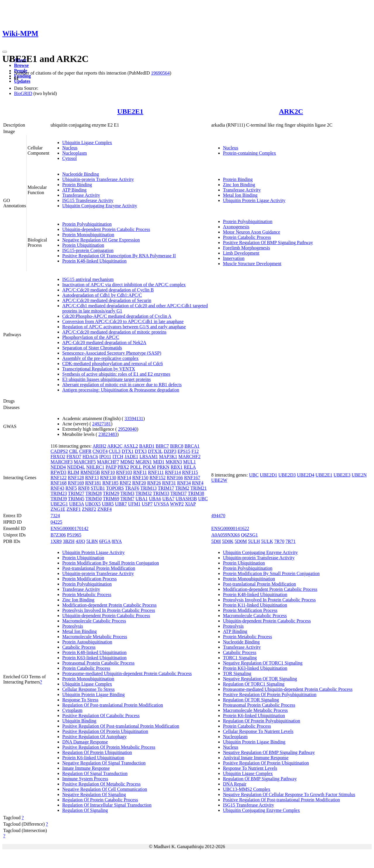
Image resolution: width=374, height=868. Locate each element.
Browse (21, 65)
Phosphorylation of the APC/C (91, 337)
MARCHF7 (108, 462)
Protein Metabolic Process (87, 595)
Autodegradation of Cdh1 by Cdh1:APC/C (102, 295)
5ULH (254, 541)
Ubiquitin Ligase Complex (87, 143)
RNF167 (192, 478)
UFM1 (134, 504)
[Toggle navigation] (5, 52)
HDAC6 (90, 457)
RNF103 (124, 472)
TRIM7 (127, 499)
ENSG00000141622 (230, 528)
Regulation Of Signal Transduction (95, 773)
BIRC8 (177, 446)
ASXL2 (131, 446)
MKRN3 (174, 462)
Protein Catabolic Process (247, 237)
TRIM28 (93, 493)
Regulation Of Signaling (85, 810)
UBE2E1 (130, 111)
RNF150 (140, 478)
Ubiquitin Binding (79, 721)
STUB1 (98, 488)
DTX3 (141, 451)
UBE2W (219, 480)
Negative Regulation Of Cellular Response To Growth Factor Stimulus (289, 794)
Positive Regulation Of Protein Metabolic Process (109, 747)
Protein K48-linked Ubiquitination (94, 261)
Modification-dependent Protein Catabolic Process (109, 605)
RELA (190, 467)
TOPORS (115, 488)
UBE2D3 (287, 475)
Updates (22, 81)
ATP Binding (74, 190)
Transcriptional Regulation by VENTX (99, 369)
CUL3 (115, 451)
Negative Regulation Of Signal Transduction (104, 763)
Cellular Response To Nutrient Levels (258, 731)
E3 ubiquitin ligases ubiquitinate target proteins (107, 379)
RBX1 (177, 467)
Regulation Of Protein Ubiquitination (97, 752)
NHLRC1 (95, 467)
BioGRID (23, 93)
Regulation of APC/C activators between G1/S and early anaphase (124, 327)
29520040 (127, 429)
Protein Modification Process (90, 579)
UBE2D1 (269, 475)
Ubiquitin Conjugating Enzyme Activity (100, 206)
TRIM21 (198, 488)
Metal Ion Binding (240, 195)
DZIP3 (170, 451)
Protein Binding (77, 185)
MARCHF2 (190, 457)
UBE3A (76, 504)
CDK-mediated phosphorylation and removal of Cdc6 (112, 364)
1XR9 (56, 541)
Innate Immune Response (86, 768)
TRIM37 (179, 493)
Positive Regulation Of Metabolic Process (101, 784)
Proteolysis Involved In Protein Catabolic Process (109, 610)
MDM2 (127, 462)
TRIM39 (59, 499)
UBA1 (142, 499)
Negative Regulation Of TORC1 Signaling (263, 663)
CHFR (85, 451)
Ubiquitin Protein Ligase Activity (254, 200)
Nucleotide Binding (81, 174)
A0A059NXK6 (226, 535)
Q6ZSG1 (250, 535)
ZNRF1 (74, 509)
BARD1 (147, 446)
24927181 (102, 424)
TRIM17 (166, 488)
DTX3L (155, 451)
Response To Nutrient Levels (250, 768)
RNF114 (173, 472)
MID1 (159, 462)
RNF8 (84, 488)
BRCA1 (192, 446)
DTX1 (128, 451)
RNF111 (156, 472)
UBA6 (155, 499)
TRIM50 (93, 499)
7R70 (279, 541)
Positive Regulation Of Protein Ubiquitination (105, 731)
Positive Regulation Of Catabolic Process (101, 716)
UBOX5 (93, 504)
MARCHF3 (62, 462)
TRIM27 (76, 493)
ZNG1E (58, 509)
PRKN (163, 467)
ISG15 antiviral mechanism (88, 279)
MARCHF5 (85, 462)
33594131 (134, 419)
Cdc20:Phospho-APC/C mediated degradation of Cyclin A (117, 316)
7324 (55, 516)
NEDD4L (76, 467)
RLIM (73, 472)
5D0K (228, 541)
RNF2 (125, 483)
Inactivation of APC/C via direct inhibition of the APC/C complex (124, 285)
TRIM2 (182, 488)
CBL (73, 451)
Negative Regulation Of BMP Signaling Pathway (269, 752)
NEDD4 (58, 467)
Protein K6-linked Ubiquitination (93, 758)
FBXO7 (74, 457)
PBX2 (123, 467)
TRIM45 (76, 499)
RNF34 (184, 483)
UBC (203, 499)
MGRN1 (144, 462)
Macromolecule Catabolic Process (94, 621)
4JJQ (80, 541)
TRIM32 (143, 493)
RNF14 (124, 478)
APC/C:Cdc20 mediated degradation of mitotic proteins (114, 332)
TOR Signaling (237, 673)
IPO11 (105, 457)
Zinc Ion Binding (239, 185)
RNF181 (93, 483)
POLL (136, 467)
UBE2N (359, 475)
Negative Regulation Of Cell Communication (105, 789)
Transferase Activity (81, 195)
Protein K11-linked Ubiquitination (255, 605)
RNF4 (198, 483)
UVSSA (161, 504)
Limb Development (241, 253)
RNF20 (139, 483)
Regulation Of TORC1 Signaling (254, 684)
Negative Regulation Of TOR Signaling (260, 679)
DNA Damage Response (85, 742)
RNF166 (175, 478)
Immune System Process (85, 779)
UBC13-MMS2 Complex (247, 789)
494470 (218, 516)
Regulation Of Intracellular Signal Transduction (107, 805)
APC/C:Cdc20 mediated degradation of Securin (107, 300)
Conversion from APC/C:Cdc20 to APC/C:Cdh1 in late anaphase (123, 321)
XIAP (190, 504)
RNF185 (110, 483)
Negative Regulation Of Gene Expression (101, 240)
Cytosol (70, 158)
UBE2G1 (59, 504)
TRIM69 (111, 499)
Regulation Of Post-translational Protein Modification (113, 705)
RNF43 (57, 488)
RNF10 (108, 472)
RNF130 (108, 478)
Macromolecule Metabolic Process (95, 637)
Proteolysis (73, 626)
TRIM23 (59, 493)
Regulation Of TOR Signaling (251, 700)
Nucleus (70, 148)
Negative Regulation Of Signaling (94, 794)
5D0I (216, 541)
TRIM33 (161, 493)
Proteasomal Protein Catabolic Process (98, 663)
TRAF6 (132, 488)
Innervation (234, 258)
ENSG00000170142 (70, 528)
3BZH (69, 541)
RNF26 (154, 483)
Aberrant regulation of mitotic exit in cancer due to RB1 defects (122, 385)
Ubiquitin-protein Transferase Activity (98, 179)
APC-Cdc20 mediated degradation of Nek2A (104, 342)
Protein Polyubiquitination (87, 224)
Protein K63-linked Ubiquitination (94, 658)
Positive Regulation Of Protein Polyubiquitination (270, 694)
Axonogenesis (236, 227)
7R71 (291, 541)
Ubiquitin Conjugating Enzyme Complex (262, 810)
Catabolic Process (79, 647)
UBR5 (108, 504)
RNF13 (92, 478)
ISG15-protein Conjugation (88, 250)
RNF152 (158, 478)
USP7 (147, 504)
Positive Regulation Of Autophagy (95, 737)
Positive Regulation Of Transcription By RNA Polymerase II (119, 256)
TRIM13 (148, 488)
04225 (56, 522)
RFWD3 (58, 472)
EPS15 (184, 451)
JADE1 (131, 457)
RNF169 (76, 483)
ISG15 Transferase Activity (88, 200)
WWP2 (177, 504)
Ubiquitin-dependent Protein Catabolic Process (106, 229)
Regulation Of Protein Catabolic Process (100, 800)
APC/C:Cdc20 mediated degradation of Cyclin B (108, 290)
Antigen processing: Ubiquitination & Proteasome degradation (121, 390)
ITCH (118, 457)
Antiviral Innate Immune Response (256, 758)
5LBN (92, 541)
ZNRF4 (104, 509)
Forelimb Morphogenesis (246, 248)
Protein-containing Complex (250, 153)
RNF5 (71, 488)
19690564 (160, 73)
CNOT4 (100, 451)
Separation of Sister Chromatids (92, 348)
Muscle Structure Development (252, 264)
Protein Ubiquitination (83, 245)
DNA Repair (235, 784)
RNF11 (140, 472)
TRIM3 (127, 493)
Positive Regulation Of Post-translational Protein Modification (121, 726)
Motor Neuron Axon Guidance (252, 232)
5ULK (267, 541)
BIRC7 (162, 446)
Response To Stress (80, 700)
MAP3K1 (168, 457)
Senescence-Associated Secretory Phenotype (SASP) (112, 353)
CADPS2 (59, 451)
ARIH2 (99, 446)
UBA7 (168, 499)
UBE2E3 (342, 475)
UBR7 (121, 504)
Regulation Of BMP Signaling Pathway (260, 779)
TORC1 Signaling (240, 658)
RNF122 (59, 478)
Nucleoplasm (75, 153)
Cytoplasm (72, 710)
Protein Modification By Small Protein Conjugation (111, 563)
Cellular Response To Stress (88, 689)
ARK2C (291, 111)
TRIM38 (196, 493)
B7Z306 (58, 535)
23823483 (108, 434)
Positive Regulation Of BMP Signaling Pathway (268, 243)
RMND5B (90, 472)
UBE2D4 (306, 475)
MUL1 (190, 462)
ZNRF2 (89, 509)
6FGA (105, 541)
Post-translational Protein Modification (99, 568)
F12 (195, 451)
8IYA (117, 541)
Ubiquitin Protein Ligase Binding (93, 694)
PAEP (111, 467)
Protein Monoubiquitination (88, 235)
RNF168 (59, 483)
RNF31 (169, 483)
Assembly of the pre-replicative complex (100, 358)
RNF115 (190, 472)
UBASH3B (186, 499)
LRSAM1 (149, 457)
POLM (149, 467)
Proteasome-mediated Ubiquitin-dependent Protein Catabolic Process (127, 673)
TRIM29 (111, 493)
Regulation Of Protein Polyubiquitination (262, 721)
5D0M (241, 541)
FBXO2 (58, 457)
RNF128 (76, 478)
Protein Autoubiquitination (87, 642)
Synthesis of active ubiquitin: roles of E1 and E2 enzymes (116, 374)
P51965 (74, 535)
